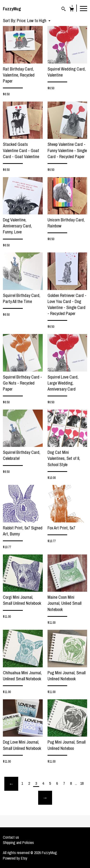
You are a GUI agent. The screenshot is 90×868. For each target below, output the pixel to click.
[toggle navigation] (84, 8)
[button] (34, 21)
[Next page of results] (45, 798)
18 (82, 783)
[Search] (63, 10)
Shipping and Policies (18, 842)
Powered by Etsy (15, 858)
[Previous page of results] (11, 784)
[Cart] (72, 10)
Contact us (11, 837)
